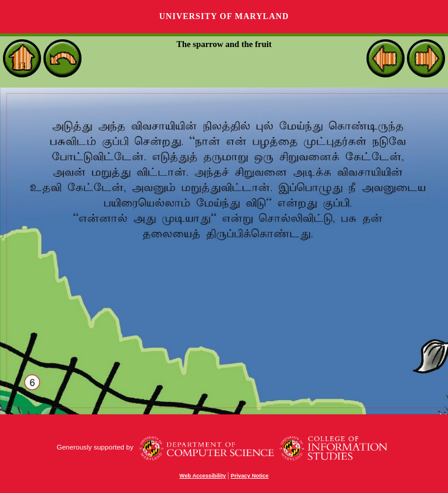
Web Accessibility (203, 476)
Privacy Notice (250, 476)
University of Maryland (224, 16)
